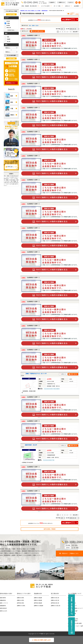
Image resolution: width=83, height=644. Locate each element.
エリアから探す (45, 6)
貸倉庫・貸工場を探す (80, 605)
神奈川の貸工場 (56, 606)
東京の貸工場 (56, 598)
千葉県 (7, 23)
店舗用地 (3, 606)
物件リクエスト (73, 606)
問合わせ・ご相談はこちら (70, 553)
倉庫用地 (3, 600)
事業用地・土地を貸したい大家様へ (74, 620)
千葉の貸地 (21, 603)
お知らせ (67, 6)
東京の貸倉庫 (39, 598)
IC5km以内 (4, 611)
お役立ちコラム (80, 625)
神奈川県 (8, 28)
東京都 (7, 25)
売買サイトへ (62, 2)
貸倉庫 (33, 25)
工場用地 (3, 598)
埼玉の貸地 (21, 600)
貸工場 (37, 25)
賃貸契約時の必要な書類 (75, 623)
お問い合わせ (73, 603)
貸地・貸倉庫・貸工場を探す (29, 6)
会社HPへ (53, 2)
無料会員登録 (73, 613)
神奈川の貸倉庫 (39, 606)
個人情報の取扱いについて (76, 608)
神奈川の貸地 (22, 606)
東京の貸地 (21, 598)
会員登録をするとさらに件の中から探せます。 (53, 523)
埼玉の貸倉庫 (39, 600)
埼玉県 (7, 21)
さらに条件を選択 (11, 55)
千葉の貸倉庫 (39, 603)
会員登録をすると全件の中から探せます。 (53, 19)
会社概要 (76, 6)
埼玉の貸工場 (56, 600)
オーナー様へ (57, 6)
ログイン (71, 2)
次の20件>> (76, 32)
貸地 (30, 25)
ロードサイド (5, 603)
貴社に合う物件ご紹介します (41, 640)
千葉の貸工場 (56, 603)
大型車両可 (4, 608)
